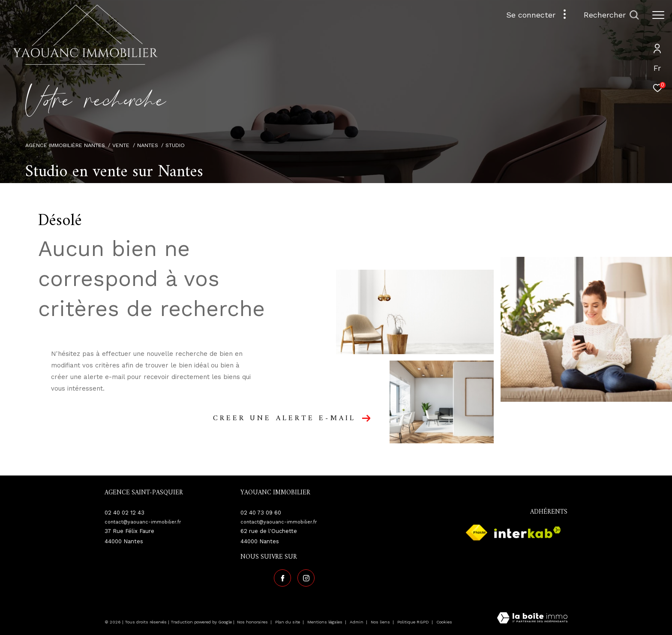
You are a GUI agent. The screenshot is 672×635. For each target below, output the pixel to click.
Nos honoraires (253, 622)
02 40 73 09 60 (261, 513)
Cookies (444, 622)
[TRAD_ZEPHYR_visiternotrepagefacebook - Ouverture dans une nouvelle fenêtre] (282, 578)
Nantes (148, 145)
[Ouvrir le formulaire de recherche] (611, 15)
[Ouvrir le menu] (658, 15)
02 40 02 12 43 (124, 513)
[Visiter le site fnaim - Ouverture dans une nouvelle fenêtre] (477, 533)
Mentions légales (325, 622)
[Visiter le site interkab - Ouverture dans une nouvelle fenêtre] (528, 532)
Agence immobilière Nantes (65, 145)
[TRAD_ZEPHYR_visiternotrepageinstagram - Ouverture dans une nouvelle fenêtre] (306, 578)
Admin (357, 622)
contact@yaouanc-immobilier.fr (143, 522)
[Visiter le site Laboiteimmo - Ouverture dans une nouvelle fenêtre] (532, 619)
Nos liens (381, 622)
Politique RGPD (413, 622)
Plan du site (288, 622)
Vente (121, 145)
